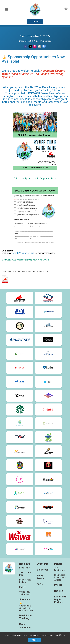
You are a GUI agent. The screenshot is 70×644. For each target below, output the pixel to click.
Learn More (59, 635)
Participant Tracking (26, 617)
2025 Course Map (25, 574)
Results (59, 591)
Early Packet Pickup (25, 581)
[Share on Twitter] (30, 46)
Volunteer (43, 570)
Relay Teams (41, 577)
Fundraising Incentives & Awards (60, 577)
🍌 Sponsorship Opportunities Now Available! (26, 607)
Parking (23, 587)
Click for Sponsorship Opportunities (35, 179)
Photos (58, 585)
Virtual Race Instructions (25, 593)
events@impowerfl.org (23, 253)
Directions (47, 41)
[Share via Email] (39, 46)
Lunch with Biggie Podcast (60, 600)
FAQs (40, 584)
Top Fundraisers (60, 569)
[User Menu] (66, 8)
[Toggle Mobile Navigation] (7, 10)
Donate (35, 21)
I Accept (34, 640)
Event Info (43, 564)
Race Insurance (25, 626)
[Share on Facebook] (26, 46)
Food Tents (25, 568)
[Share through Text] (44, 46)
